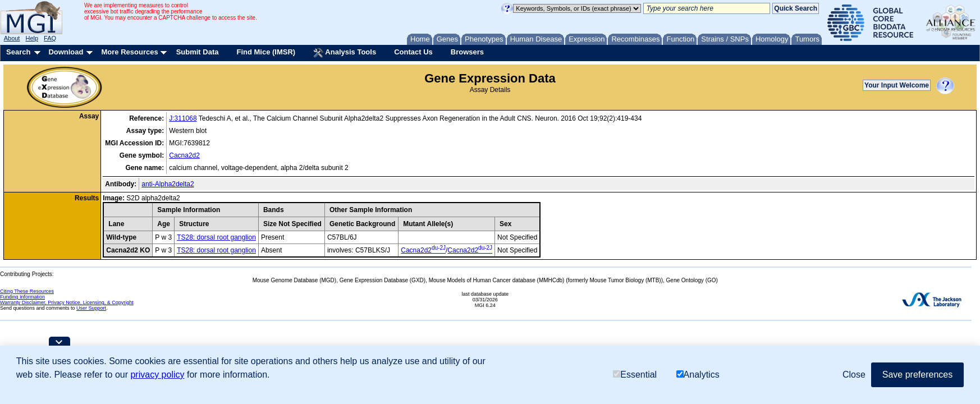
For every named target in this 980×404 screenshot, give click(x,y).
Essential (635, 375)
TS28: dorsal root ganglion (216, 237)
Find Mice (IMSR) (266, 52)
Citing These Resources (27, 291)
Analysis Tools (345, 53)
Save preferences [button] (917, 375)
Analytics (698, 375)
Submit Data (198, 52)
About (12, 38)
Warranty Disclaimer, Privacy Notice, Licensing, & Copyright (67, 302)
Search (18, 52)
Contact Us (413, 52)
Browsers (467, 52)
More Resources (129, 52)
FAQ (50, 38)
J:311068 (183, 118)
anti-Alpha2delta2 (168, 184)
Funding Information (22, 297)
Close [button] (854, 375)
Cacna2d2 (184, 155)
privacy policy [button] (157, 375)
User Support (91, 308)
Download (66, 52)
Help (32, 38)
